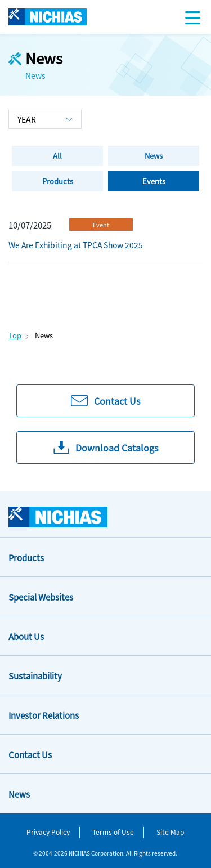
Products (26, 558)
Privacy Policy (48, 832)
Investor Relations (44, 715)
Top (15, 335)
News (19, 794)
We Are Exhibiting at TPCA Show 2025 (76, 245)
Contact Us (30, 755)
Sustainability (35, 676)
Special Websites (41, 597)
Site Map (170, 832)
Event (101, 225)
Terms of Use (113, 832)
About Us (26, 636)
